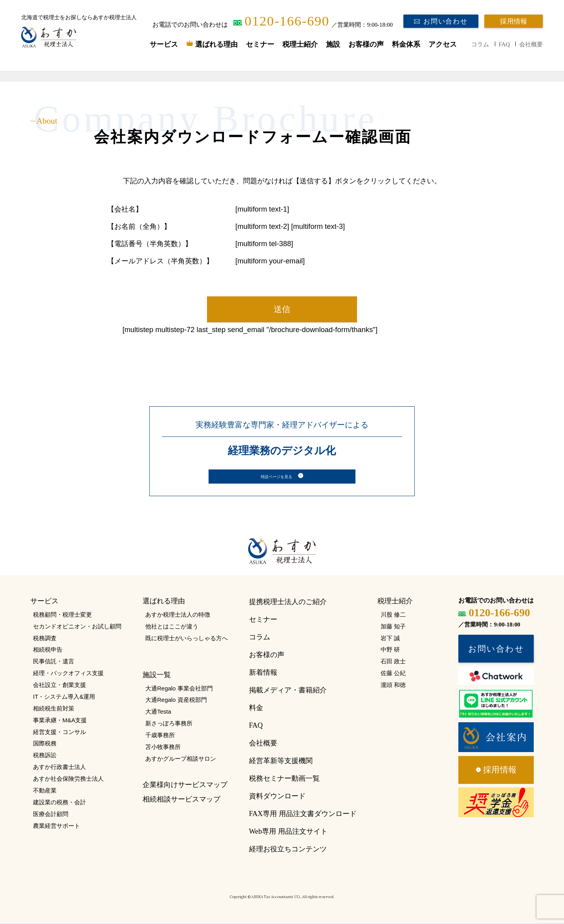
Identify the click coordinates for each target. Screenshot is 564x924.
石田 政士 (393, 662)
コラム (480, 44)
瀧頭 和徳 (393, 686)
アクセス (443, 44)
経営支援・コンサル (60, 733)
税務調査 (45, 639)
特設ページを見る (277, 477)
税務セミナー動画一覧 (284, 780)
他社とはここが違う (172, 627)
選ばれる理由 (216, 44)
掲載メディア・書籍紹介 (288, 691)
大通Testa (158, 713)
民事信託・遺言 (54, 662)
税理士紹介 (300, 44)
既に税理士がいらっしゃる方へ (187, 639)
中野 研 (390, 651)
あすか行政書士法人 (60, 768)
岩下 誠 (390, 639)
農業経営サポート (57, 826)
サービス (164, 44)
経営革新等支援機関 (281, 762)
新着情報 (263, 674)
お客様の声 (366, 44)
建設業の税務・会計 (60, 803)
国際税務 (45, 744)
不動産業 (45, 792)
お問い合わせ (445, 21)
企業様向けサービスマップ (185, 786)
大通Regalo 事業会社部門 (179, 689)
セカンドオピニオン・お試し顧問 (77, 627)
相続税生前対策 (54, 709)
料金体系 (406, 44)
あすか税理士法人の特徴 (178, 616)
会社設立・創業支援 (60, 686)
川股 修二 (393, 616)
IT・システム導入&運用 (64, 698)
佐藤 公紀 (393, 674)
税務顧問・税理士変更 (62, 616)
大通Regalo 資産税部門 (176, 701)
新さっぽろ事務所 (169, 724)
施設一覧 (157, 676)
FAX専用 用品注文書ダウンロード (303, 815)
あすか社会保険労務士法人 (68, 780)
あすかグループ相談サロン (181, 760)
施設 (333, 44)
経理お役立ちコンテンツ (288, 850)
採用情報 (514, 21)
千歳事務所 (160, 736)
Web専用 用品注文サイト (288, 833)
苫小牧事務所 (163, 748)
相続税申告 (48, 651)
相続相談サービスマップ (181, 800)
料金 (256, 709)
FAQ (504, 44)
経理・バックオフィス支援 (68, 674)
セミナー (260, 44)
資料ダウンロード (277, 797)
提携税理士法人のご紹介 (288, 603)
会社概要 (531, 44)
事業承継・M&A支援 (60, 721)
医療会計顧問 (51, 815)
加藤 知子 (393, 627)
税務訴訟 (45, 756)
